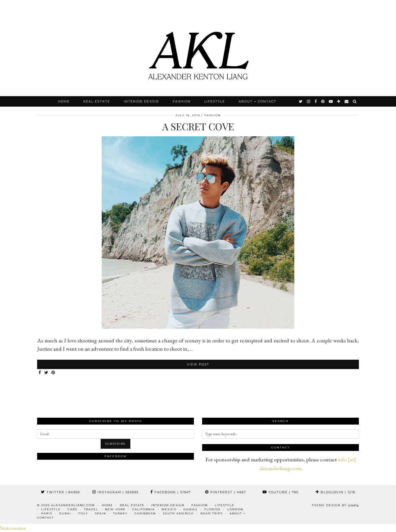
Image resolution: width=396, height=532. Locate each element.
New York (115, 509)
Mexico (169, 509)
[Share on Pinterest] (53, 373)
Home (64, 101)
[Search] (355, 101)
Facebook (171, 492)
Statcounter (13, 528)
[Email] (347, 101)
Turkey (120, 513)
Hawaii (190, 509)
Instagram (116, 492)
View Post (198, 364)
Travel (91, 509)
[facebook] (316, 101)
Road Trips (212, 513)
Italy (83, 513)
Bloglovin (335, 492)
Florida (212, 509)
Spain (101, 513)
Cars (72, 509)
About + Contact (258, 101)
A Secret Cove (198, 126)
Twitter (61, 492)
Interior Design (141, 101)
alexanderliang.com (73, 505)
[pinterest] (323, 101)
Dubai (65, 513)
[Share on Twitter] (46, 373)
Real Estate (97, 101)
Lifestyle (215, 101)
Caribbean (145, 513)
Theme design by (335, 505)
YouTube (280, 492)
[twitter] (301, 101)
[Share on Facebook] (40, 373)
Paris (47, 513)
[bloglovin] (339, 101)
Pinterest (226, 492)
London (235, 509)
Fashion (182, 101)
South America (178, 513)
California (144, 509)
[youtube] (331, 101)
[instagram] (309, 101)
